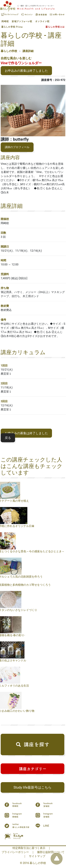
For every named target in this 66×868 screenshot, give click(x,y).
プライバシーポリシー (15, 852)
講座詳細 (28, 51)
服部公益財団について (51, 852)
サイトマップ (37, 856)
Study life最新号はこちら (32, 787)
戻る (8, 438)
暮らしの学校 (9, 51)
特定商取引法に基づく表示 (29, 848)
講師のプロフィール (17, 147)
